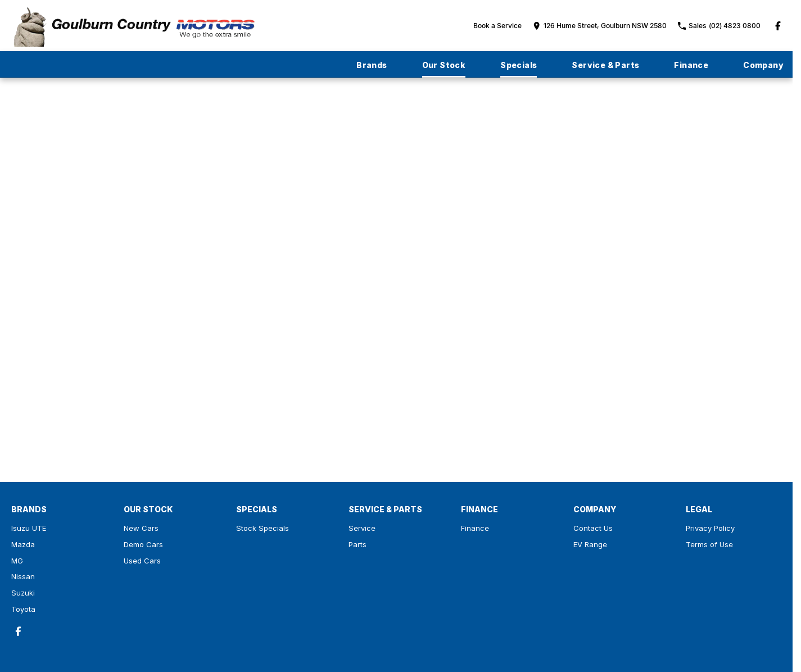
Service (362, 528)
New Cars (141, 528)
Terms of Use (709, 544)
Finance (691, 65)
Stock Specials (263, 528)
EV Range (590, 544)
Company (763, 65)
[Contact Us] (600, 26)
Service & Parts (605, 65)
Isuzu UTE (29, 528)
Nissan (23, 576)
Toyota (23, 609)
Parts (357, 544)
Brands (372, 65)
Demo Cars (143, 544)
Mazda (23, 544)
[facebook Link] (778, 26)
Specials (519, 65)
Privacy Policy (710, 528)
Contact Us (593, 528)
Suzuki (23, 593)
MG (17, 561)
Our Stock (444, 65)
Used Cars (142, 561)
